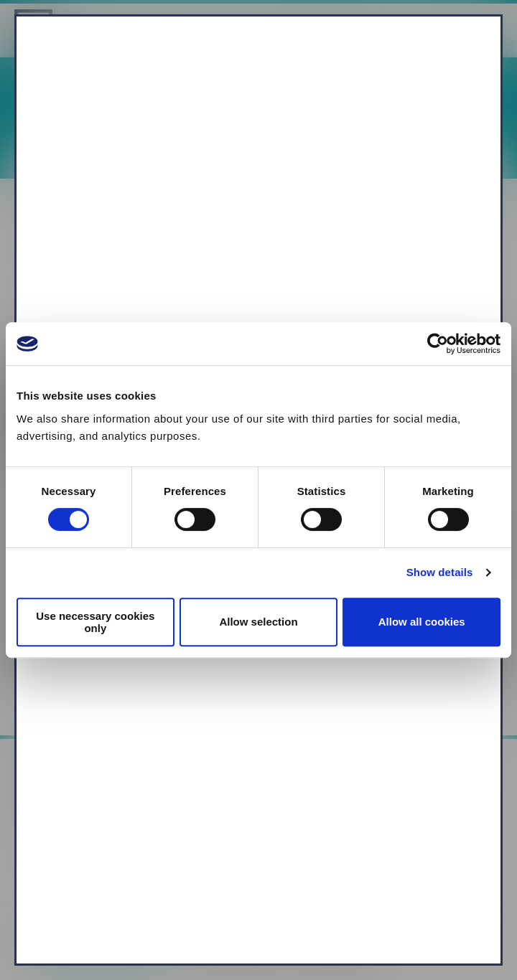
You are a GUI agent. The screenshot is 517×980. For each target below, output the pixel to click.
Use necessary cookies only (95, 622)
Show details (440, 572)
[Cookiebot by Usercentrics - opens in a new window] (438, 344)
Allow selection (258, 622)
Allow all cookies (422, 622)
